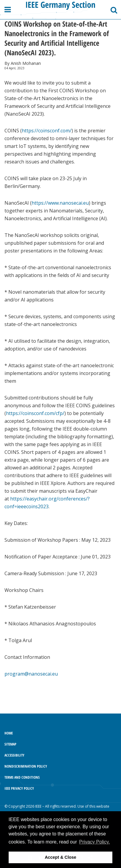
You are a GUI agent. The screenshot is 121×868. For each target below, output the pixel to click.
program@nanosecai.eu (31, 674)
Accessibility (14, 755)
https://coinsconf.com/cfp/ (35, 413)
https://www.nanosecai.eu (60, 203)
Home (9, 733)
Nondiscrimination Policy (26, 766)
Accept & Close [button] (61, 857)
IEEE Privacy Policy (19, 788)
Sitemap (10, 744)
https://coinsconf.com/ (47, 131)
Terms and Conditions (22, 777)
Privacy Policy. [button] (95, 842)
